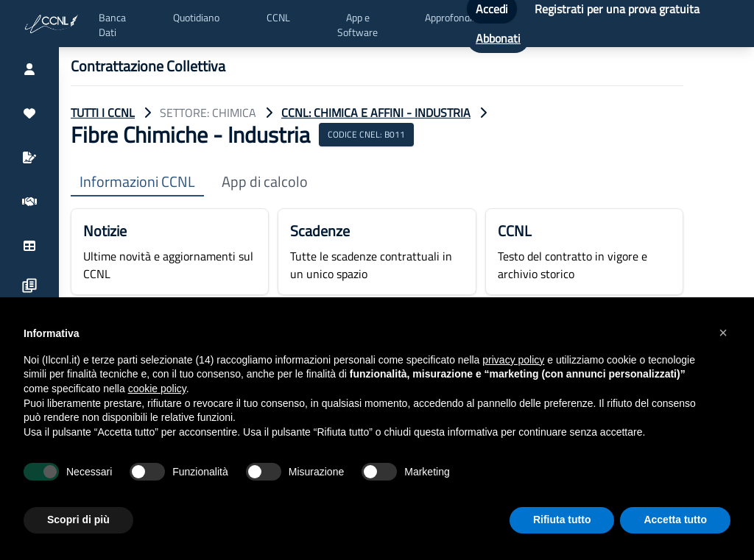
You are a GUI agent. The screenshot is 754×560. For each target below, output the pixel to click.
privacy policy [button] (513, 360)
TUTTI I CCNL (103, 113)
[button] (723, 333)
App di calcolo (265, 182)
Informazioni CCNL (137, 182)
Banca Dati (112, 25)
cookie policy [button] (157, 389)
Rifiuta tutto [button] (562, 520)
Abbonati (498, 38)
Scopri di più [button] (78, 520)
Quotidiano (196, 18)
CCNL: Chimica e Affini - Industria (376, 113)
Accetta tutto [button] (675, 520)
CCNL (278, 18)
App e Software (357, 25)
